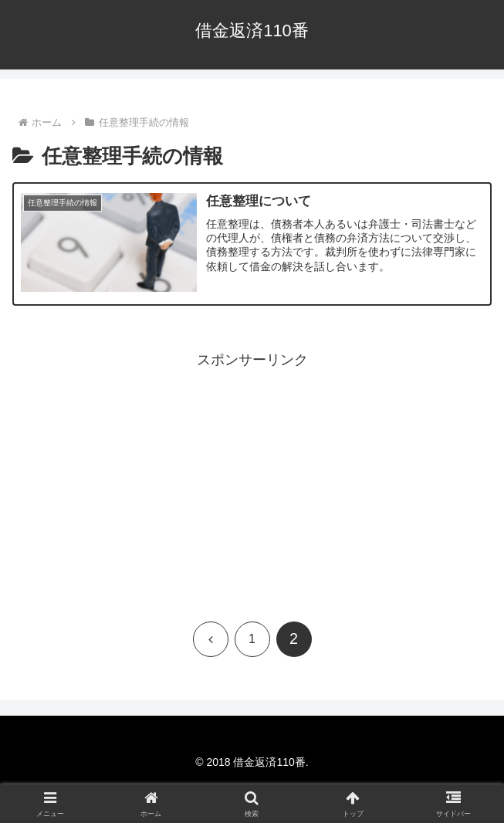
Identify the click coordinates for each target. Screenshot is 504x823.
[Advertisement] (252, 481)
